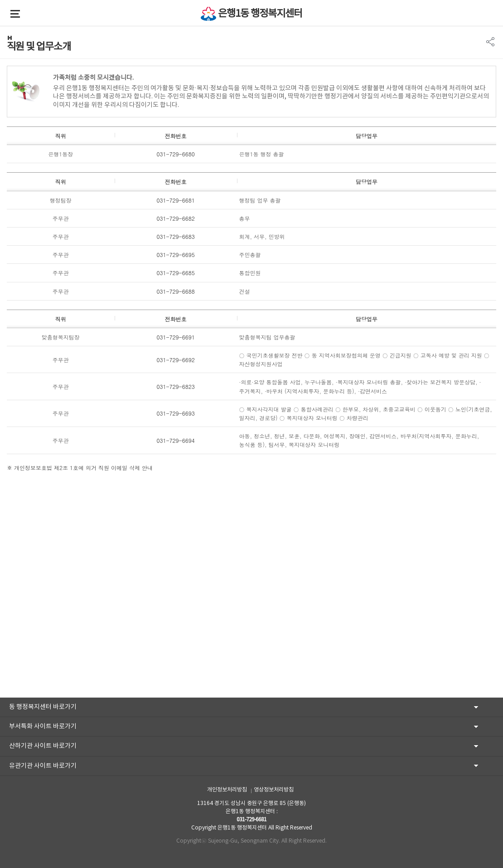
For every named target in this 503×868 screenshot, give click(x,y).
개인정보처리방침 (227, 790)
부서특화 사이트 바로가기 (43, 727)
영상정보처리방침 (274, 790)
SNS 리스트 (491, 42)
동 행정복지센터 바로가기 (43, 707)
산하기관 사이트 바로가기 (43, 746)
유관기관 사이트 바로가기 (43, 766)
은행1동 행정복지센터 (260, 14)
